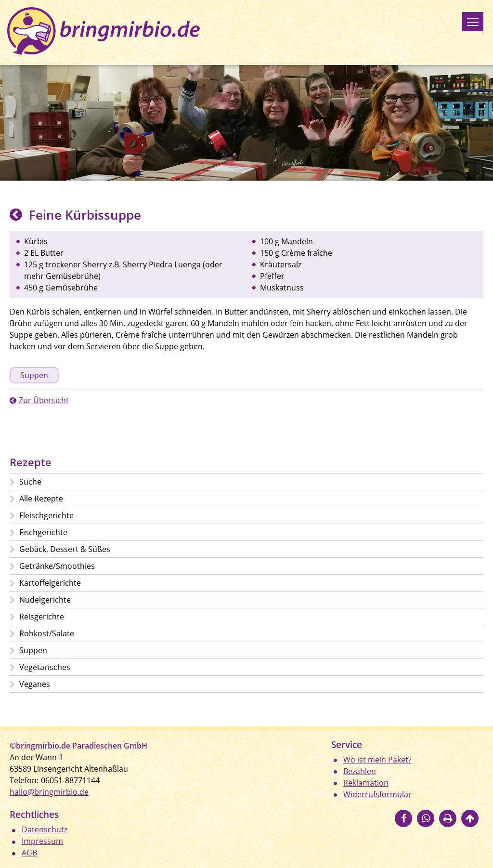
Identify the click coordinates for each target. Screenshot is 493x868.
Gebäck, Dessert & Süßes (65, 549)
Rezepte (31, 462)
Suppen (34, 375)
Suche (30, 482)
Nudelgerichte (45, 600)
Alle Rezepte (41, 499)
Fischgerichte (43, 532)
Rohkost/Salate (47, 633)
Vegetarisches (45, 667)
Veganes (35, 684)
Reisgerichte (42, 617)
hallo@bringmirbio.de (49, 792)
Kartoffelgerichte (50, 583)
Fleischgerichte (46, 515)
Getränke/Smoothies (57, 566)
